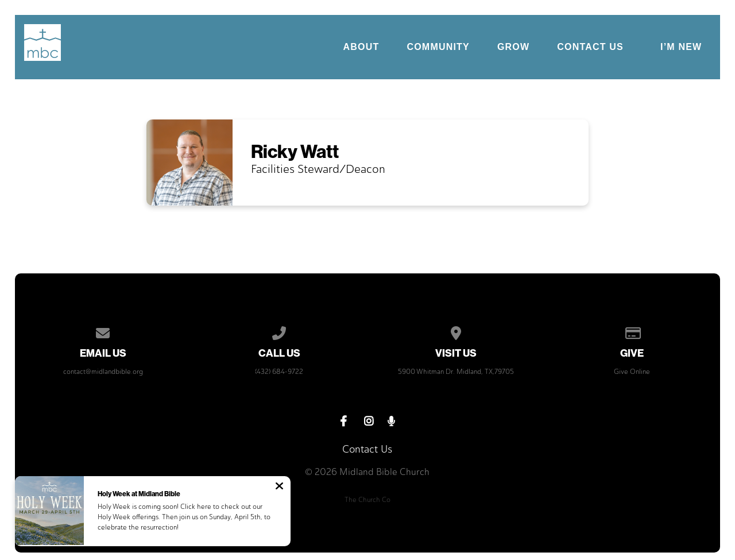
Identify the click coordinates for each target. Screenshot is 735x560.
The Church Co (367, 500)
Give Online (632, 372)
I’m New (681, 47)
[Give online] (632, 331)
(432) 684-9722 (279, 372)
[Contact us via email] (103, 331)
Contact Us (590, 47)
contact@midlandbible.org (103, 372)
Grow (513, 47)
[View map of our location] (456, 331)
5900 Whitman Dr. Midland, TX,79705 (456, 372)
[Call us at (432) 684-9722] (280, 331)
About (361, 47)
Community (438, 47)
